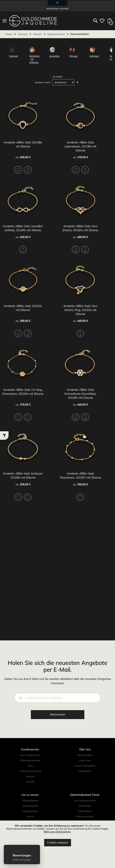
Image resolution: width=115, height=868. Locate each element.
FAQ (30, 766)
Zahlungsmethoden (30, 760)
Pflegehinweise (30, 800)
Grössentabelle (30, 806)
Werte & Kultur (85, 755)
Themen (38, 34)
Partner (30, 816)
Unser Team (85, 760)
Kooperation (85, 771)
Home (9, 34)
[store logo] (33, 21)
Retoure (30, 776)
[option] (18, 170)
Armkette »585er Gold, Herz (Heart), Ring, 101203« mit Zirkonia (80, 310)
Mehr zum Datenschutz (57, 832)
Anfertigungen (30, 811)
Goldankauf (85, 806)
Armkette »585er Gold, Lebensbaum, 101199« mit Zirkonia (80, 146)
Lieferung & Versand (30, 771)
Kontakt (30, 782)
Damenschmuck (56, 34)
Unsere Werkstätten (85, 766)
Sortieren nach (42, 82)
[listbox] (23, 170)
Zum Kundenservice (30, 755)
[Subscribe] (58, 715)
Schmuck (23, 34)
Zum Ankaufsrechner (85, 800)
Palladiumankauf (85, 816)
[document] (57, 835)
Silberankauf (85, 811)
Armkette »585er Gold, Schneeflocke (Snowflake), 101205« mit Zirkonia (80, 394)
